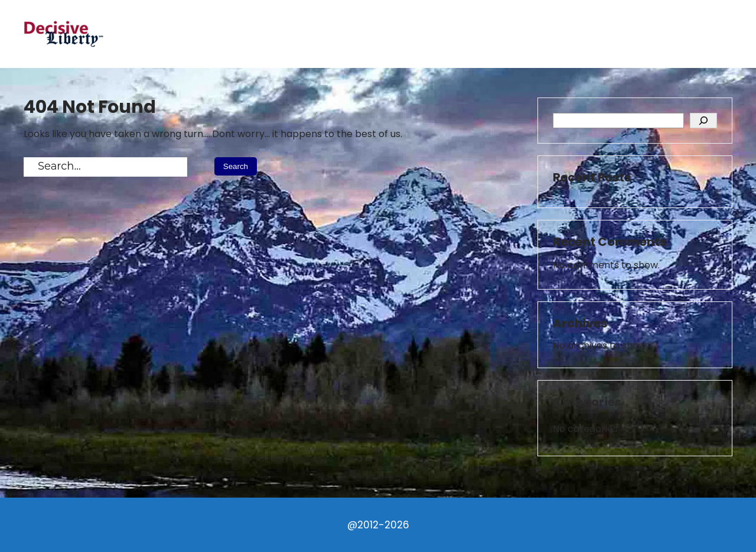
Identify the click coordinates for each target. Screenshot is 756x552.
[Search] (703, 121)
